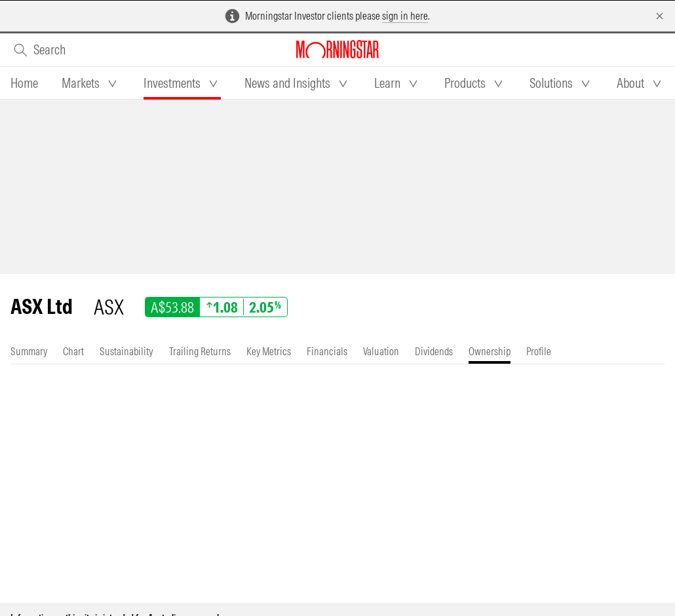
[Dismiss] (660, 16)
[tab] (24, 83)
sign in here (405, 16)
